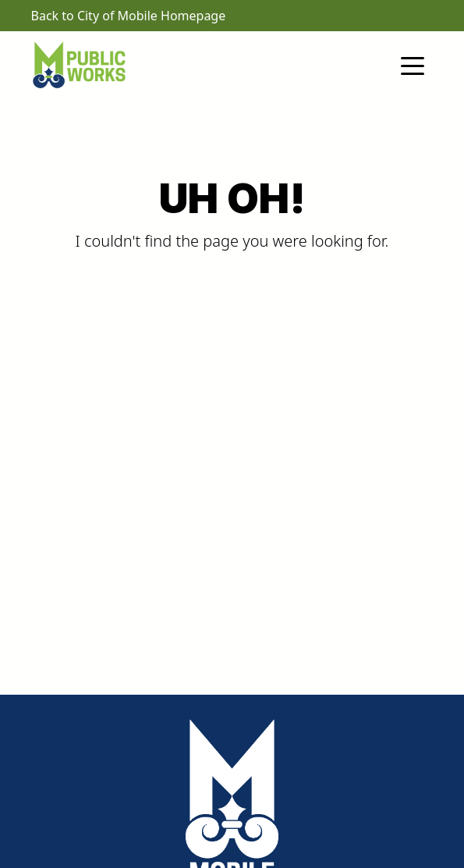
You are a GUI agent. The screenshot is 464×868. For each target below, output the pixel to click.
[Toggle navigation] (413, 65)
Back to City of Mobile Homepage (129, 16)
